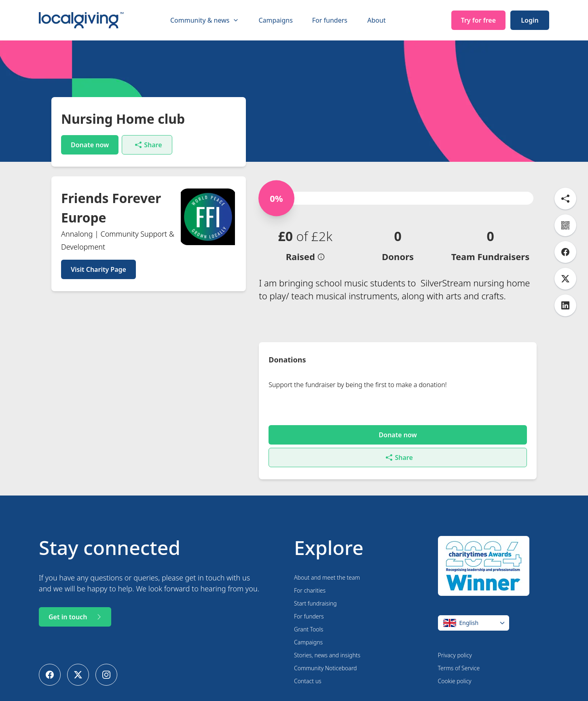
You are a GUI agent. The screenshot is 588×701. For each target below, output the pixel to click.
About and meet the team (327, 558)
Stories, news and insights (327, 636)
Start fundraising (315, 584)
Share (148, 145)
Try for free (478, 20)
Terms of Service (459, 649)
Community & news (205, 20)
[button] (305, 245)
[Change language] (474, 604)
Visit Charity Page (98, 269)
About (376, 20)
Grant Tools (309, 610)
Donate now (90, 145)
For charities (310, 571)
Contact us (308, 662)
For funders (330, 20)
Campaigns (275, 20)
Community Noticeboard (326, 649)
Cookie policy (455, 662)
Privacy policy (455, 636)
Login (530, 20)
